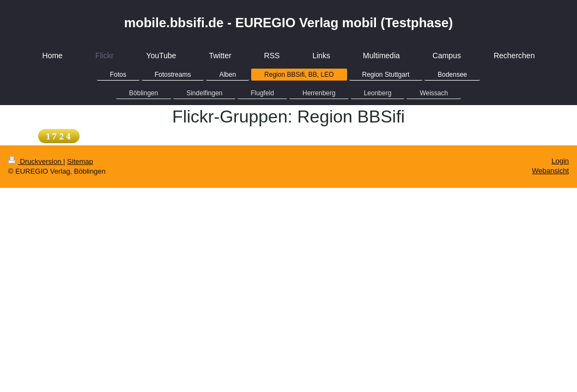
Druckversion (36, 161)
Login (560, 161)
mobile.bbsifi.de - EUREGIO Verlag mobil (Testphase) (289, 23)
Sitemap (80, 161)
